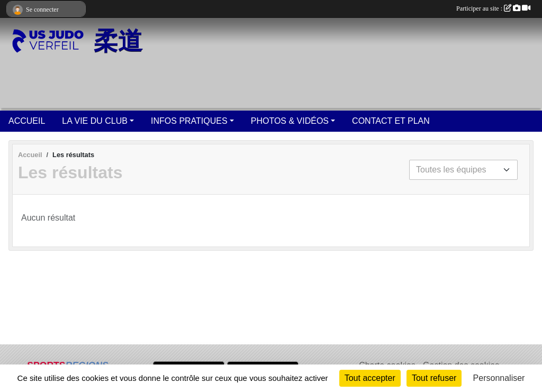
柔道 (118, 41)
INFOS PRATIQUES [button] (189, 121)
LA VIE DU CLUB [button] (95, 121)
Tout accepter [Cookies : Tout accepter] (370, 378)
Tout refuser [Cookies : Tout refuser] (434, 378)
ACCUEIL (27, 121)
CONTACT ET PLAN (391, 121)
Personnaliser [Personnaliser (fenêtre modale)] (499, 378)
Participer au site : (493, 8)
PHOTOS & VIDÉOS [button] (290, 121)
